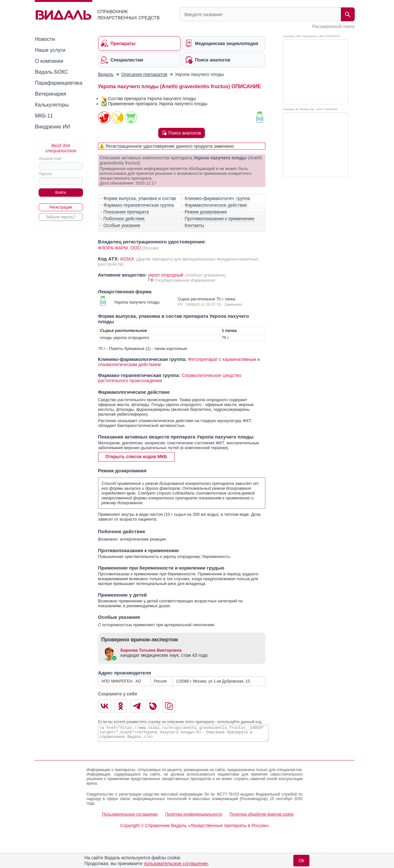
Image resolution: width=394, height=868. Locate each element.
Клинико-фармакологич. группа (217, 198)
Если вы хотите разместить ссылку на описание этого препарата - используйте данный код (180, 722)
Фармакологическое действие (216, 205)
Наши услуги (50, 50)
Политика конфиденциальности (193, 814)
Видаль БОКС (52, 72)
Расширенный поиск (334, 26)
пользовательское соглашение (176, 863)
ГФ (151, 280)
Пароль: (46, 174)
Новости (45, 39)
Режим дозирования (206, 212)
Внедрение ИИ (53, 127)
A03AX (128, 259)
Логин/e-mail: (50, 159)
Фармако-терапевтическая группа (139, 205)
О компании (49, 61)
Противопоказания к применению (220, 219)
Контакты (194, 225)
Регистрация (60, 207)
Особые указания (122, 225)
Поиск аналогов (182, 133)
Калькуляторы (52, 105)
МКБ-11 (44, 116)
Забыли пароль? (61, 217)
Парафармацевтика (59, 83)
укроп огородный (166, 275)
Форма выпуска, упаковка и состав (140, 198)
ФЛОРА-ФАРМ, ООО (120, 248)
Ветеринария (51, 94)
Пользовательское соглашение (130, 814)
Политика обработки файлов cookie (262, 814)
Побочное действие (124, 219)
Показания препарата (126, 212)
